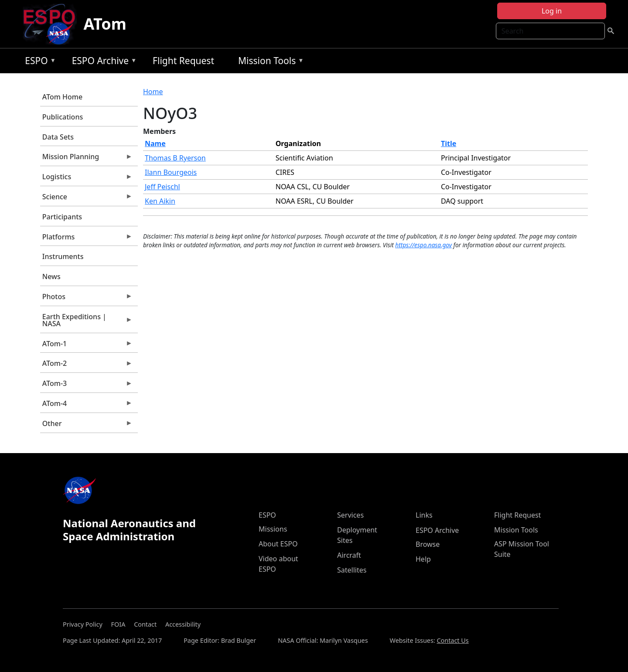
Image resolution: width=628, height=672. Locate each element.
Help (423, 559)
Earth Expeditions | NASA (86, 322)
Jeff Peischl (162, 187)
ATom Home (62, 97)
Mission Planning (86, 159)
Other (86, 426)
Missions (273, 529)
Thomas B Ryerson (175, 158)
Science (86, 199)
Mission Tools (269, 62)
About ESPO (278, 544)
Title (449, 143)
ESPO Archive (102, 62)
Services (350, 515)
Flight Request (183, 61)
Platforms (86, 239)
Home (153, 92)
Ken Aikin (160, 201)
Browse (428, 544)
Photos (86, 299)
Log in (552, 11)
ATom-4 (86, 406)
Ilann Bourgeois (171, 172)
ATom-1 (86, 346)
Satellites (352, 570)
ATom (105, 24)
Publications (63, 117)
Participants (62, 217)
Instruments (63, 256)
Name (155, 143)
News (51, 276)
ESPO (38, 62)
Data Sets (58, 137)
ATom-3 (86, 385)
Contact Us (452, 640)
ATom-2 (86, 365)
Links (424, 515)
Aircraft (349, 555)
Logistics (86, 179)
